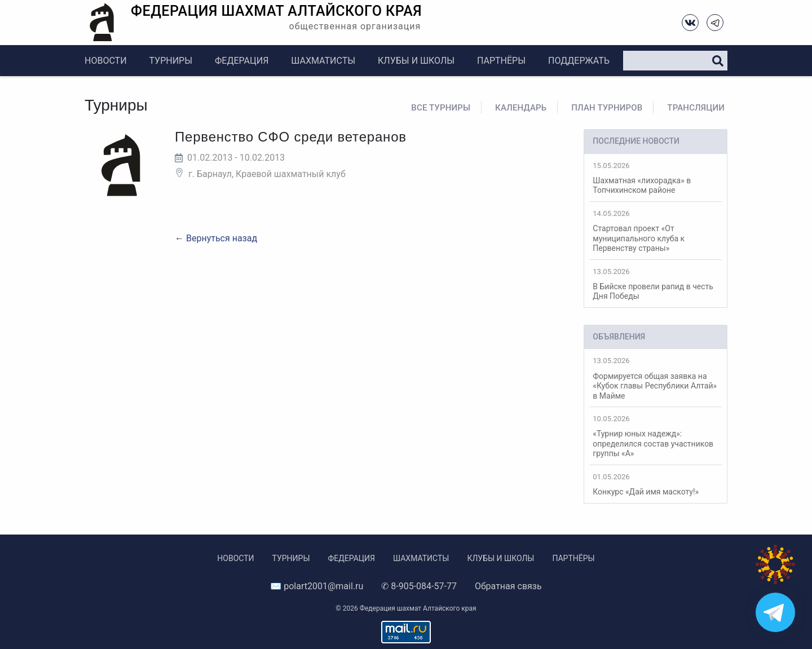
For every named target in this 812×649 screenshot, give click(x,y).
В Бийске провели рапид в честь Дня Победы (656, 284)
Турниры (171, 61)
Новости (106, 61)
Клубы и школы (416, 61)
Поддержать (579, 61)
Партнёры (501, 61)
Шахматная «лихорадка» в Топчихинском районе (656, 178)
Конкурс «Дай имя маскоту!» (656, 484)
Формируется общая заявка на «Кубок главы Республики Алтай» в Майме (656, 378)
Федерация (242, 61)
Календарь (521, 108)
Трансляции (696, 108)
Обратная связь (508, 586)
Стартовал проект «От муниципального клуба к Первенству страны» (656, 231)
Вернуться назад (222, 238)
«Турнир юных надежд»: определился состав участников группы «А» (656, 436)
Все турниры (441, 108)
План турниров (607, 108)
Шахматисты (323, 61)
